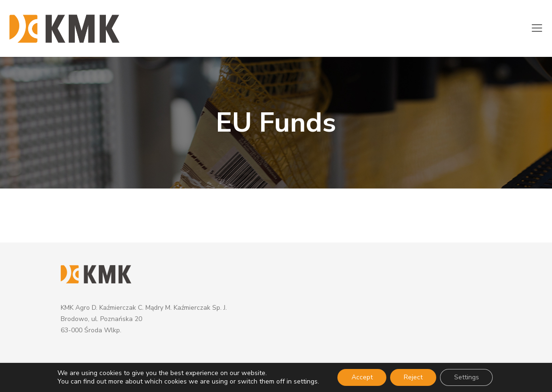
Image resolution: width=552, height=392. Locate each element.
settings (305, 382)
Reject (413, 377)
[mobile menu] (537, 28)
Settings (467, 377)
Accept (361, 377)
